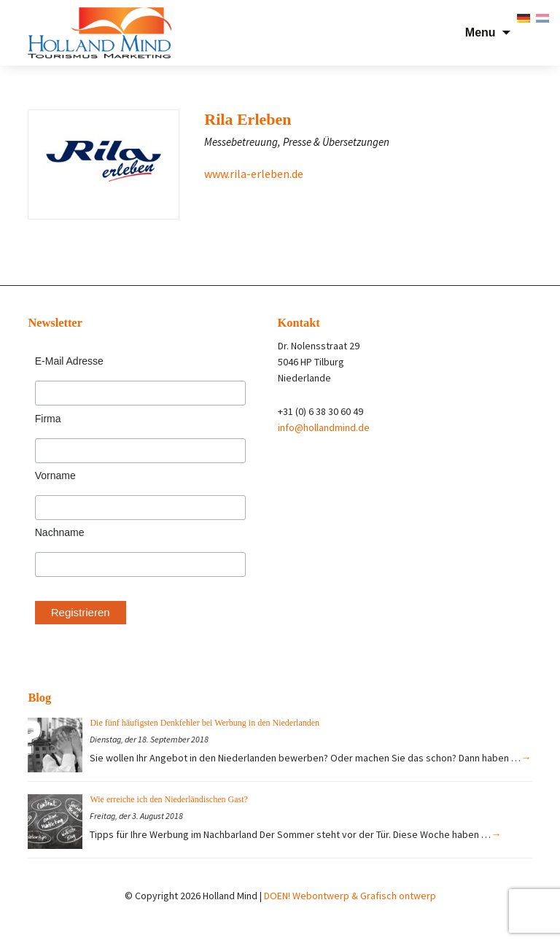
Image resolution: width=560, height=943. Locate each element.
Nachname (60, 532)
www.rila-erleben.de (254, 174)
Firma (48, 419)
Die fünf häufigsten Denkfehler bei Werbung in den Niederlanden (205, 723)
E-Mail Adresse (69, 361)
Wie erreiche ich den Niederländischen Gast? (168, 799)
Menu (481, 32)
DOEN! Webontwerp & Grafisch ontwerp (350, 896)
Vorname (55, 476)
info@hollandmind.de (324, 427)
